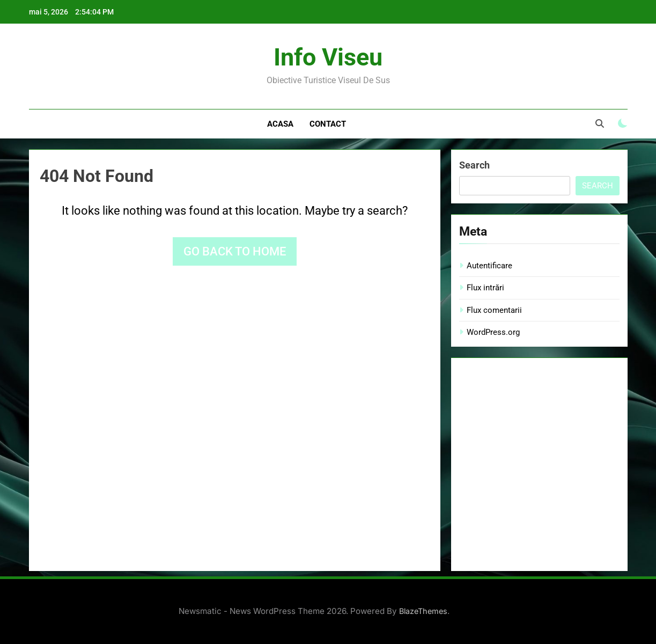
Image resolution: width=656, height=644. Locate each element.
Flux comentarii (494, 310)
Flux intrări (485, 288)
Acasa (280, 124)
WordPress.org (493, 332)
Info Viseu (328, 57)
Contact (328, 124)
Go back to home (235, 251)
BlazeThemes (423, 611)
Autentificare (489, 266)
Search (474, 165)
